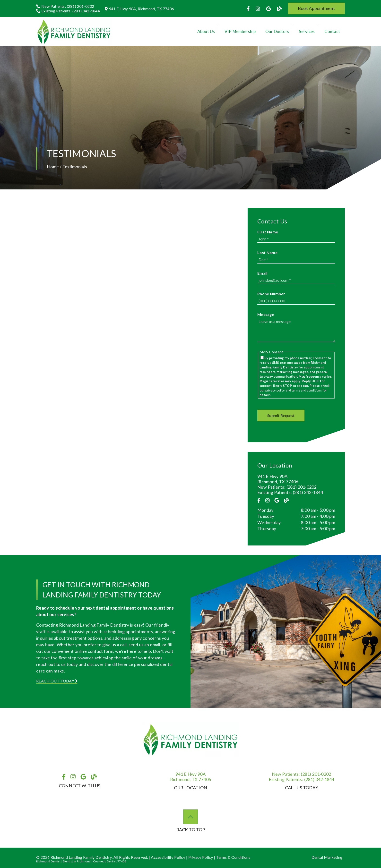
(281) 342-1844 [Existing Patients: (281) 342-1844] (302, 779)
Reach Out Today (57, 681)
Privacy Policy (201, 857)
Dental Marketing (327, 857)
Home (53, 167)
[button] (316, 9)
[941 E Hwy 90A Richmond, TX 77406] (296, 479)
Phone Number (271, 294)
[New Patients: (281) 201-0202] (65, 6)
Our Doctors (277, 31)
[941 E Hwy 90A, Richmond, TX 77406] (139, 9)
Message (266, 314)
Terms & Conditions (233, 857)
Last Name (267, 252)
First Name (268, 232)
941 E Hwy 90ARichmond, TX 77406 (191, 777)
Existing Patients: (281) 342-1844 (290, 492)
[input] (296, 239)
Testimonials (75, 167)
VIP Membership (240, 31)
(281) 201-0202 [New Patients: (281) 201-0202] (302, 774)
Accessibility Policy (168, 857)
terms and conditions (307, 390)
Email (262, 273)
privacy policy (275, 390)
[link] (249, 9)
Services (307, 31)
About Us (206, 31)
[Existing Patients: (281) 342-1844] (68, 11)
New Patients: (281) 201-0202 (287, 487)
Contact (332, 31)
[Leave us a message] (296, 330)
